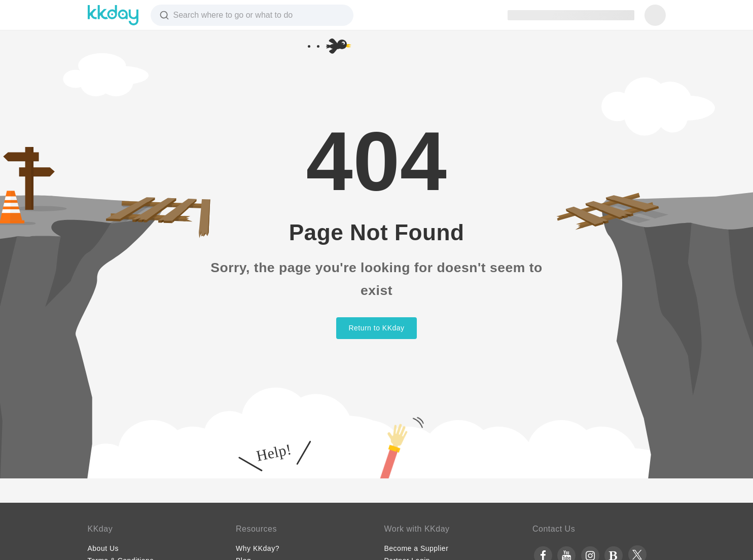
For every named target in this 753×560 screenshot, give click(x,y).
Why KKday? (258, 548)
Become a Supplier (417, 548)
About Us (103, 548)
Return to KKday (376, 328)
